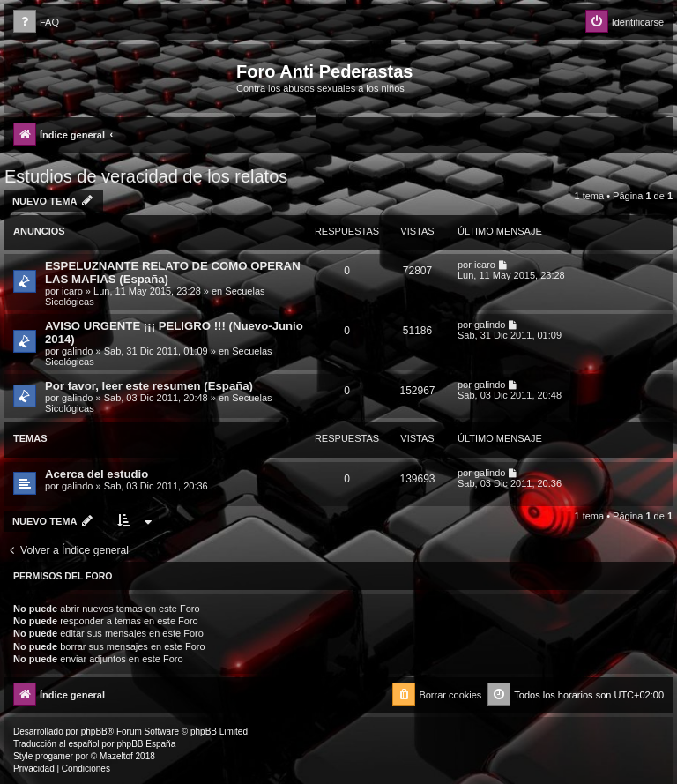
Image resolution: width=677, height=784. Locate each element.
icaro (72, 291)
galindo (77, 351)
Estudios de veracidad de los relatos (146, 176)
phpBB (94, 732)
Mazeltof (116, 756)
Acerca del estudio (97, 474)
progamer (54, 756)
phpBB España (146, 744)
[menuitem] (36, 22)
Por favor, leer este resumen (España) (149, 386)
